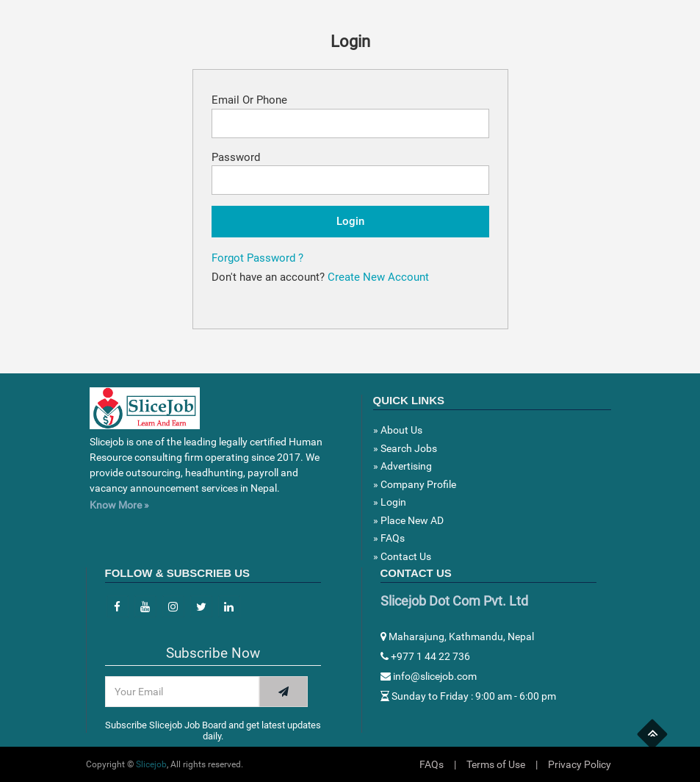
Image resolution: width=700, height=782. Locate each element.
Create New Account (378, 277)
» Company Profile (415, 484)
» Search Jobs (405, 448)
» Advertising (403, 466)
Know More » (119, 505)
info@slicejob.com (429, 676)
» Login (390, 502)
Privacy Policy (580, 764)
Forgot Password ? (257, 258)
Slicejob (151, 764)
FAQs (432, 764)
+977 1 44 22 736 (425, 656)
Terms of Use (496, 764)
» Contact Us (402, 556)
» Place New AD (408, 520)
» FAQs (389, 538)
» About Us (398, 430)
